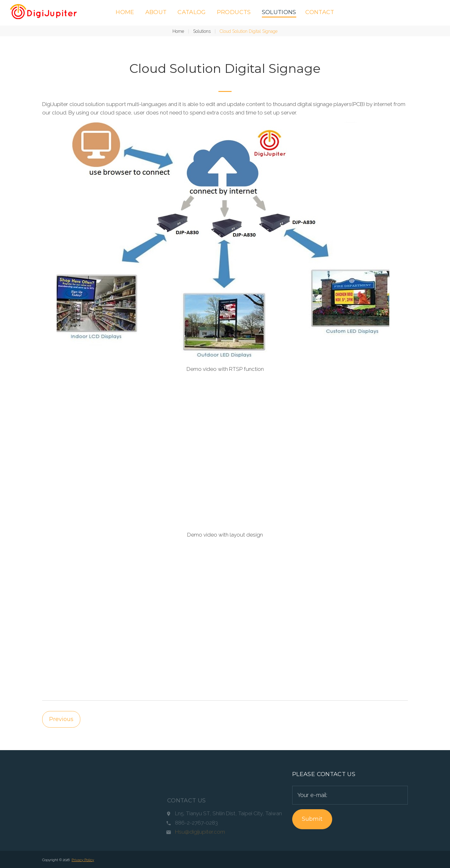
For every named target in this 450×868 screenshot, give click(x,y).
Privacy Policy (83, 860)
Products (234, 12)
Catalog (192, 12)
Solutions (279, 12)
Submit (312, 819)
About (156, 12)
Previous (61, 719)
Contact (320, 12)
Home (125, 12)
